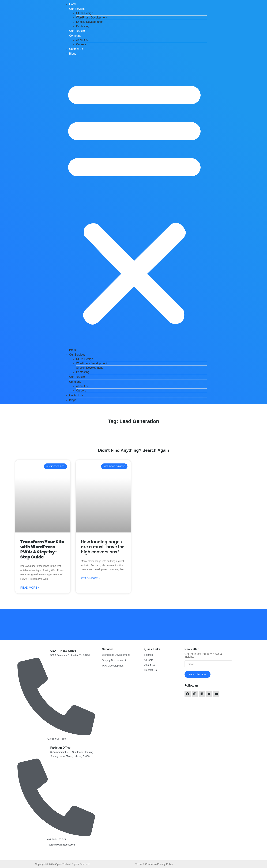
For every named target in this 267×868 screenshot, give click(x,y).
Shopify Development (89, 22)
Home (73, 4)
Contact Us (76, 49)
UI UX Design (84, 13)
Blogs (73, 54)
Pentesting (83, 26)
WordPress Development (92, 18)
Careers (81, 44)
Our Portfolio (77, 31)
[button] (134, 202)
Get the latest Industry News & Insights (203, 655)
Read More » (30, 588)
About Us (82, 40)
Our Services (77, 9)
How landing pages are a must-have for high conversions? (102, 547)
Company (75, 36)
